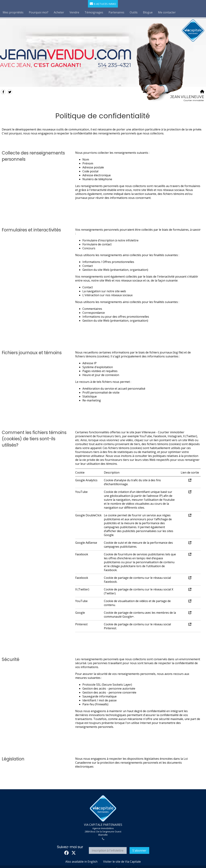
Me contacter (167, 12)
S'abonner (139, 850)
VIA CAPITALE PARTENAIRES (103, 825)
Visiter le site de (122, 862)
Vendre (74, 12)
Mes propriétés (13, 12)
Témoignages (94, 12)
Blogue (148, 12)
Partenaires (116, 12)
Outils (134, 12)
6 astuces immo (103, 4)
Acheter (59, 12)
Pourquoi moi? (39, 12)
